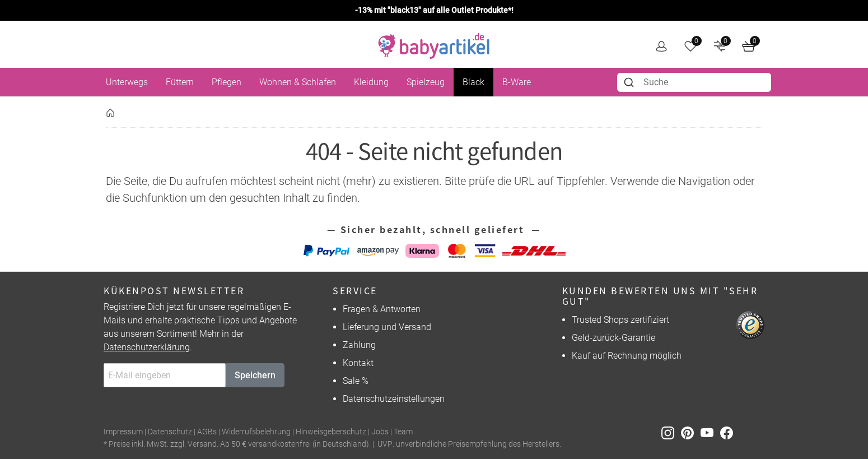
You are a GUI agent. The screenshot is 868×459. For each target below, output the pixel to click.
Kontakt (358, 363)
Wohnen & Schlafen (298, 82)
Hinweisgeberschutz (331, 432)
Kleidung (371, 82)
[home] (434, 46)
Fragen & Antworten (382, 309)
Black (473, 82)
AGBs (207, 432)
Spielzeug (426, 82)
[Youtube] (710, 432)
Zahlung (359, 345)
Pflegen (227, 82)
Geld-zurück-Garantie (613, 338)
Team (403, 432)
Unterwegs (127, 82)
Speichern (255, 375)
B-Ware (517, 82)
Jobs (380, 432)
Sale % (356, 381)
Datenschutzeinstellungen (394, 399)
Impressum (123, 432)
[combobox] (694, 82)
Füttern (180, 82)
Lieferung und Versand (387, 327)
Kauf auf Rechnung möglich (627, 356)
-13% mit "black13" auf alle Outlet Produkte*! (434, 10)
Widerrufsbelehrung (256, 432)
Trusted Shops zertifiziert (620, 320)
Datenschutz (170, 432)
